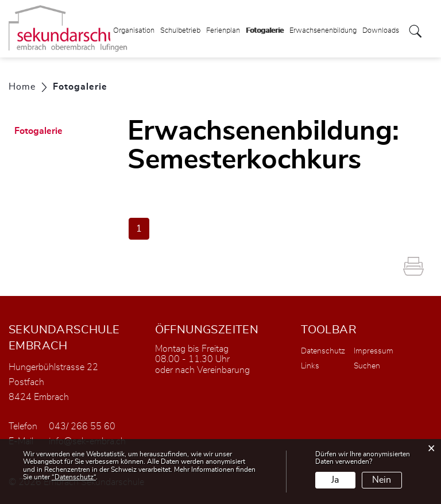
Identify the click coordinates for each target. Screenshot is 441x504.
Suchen (367, 366)
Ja (335, 480)
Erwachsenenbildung (323, 31)
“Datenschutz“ (74, 477)
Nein (382, 480)
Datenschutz (323, 351)
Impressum (374, 351)
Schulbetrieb (180, 31)
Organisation (134, 31)
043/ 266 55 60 (82, 426)
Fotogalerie (265, 27)
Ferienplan (223, 31)
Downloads (381, 31)
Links (310, 366)
